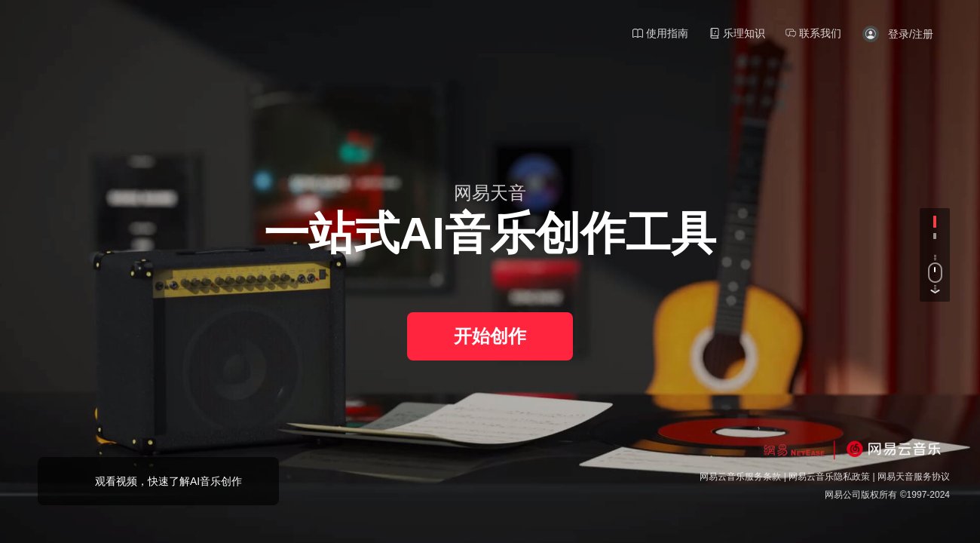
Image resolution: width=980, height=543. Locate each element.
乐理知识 (737, 33)
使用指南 (660, 33)
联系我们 (813, 33)
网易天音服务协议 (914, 477)
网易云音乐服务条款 (740, 477)
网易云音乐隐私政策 (829, 477)
